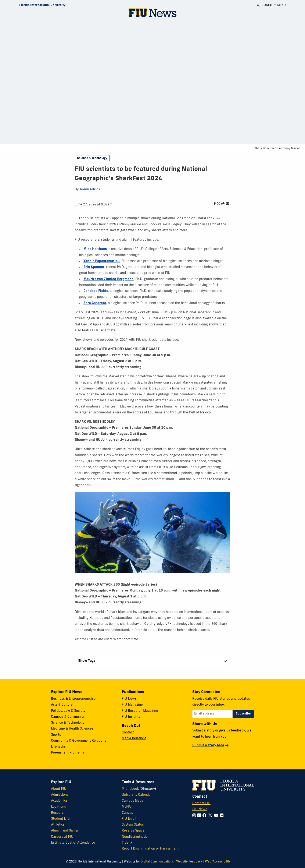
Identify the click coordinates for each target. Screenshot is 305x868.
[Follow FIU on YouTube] (217, 816)
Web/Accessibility (218, 862)
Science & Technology (92, 158)
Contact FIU (201, 803)
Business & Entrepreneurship (73, 699)
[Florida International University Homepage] (42, 5)
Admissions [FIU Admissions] (60, 795)
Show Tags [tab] (87, 661)
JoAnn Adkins (90, 190)
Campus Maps (132, 801)
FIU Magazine (132, 705)
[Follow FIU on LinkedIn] (200, 816)
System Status (133, 825)
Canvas (127, 813)
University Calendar (137, 795)
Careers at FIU (62, 837)
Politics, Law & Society (68, 711)
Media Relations (134, 738)
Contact (128, 733)
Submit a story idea (208, 745)
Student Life (60, 819)
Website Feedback (189, 862)
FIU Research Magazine (140, 711)
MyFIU (127, 807)
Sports (56, 735)
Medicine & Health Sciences (72, 729)
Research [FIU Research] (58, 813)
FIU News (129, 699)
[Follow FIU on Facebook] (205, 816)
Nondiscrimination (136, 837)
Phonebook (130, 789)
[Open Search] (265, 5)
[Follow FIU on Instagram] (195, 816)
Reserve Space (133, 831)
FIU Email (129, 819)
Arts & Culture (62, 705)
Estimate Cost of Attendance (73, 843)
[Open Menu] (280, 5)
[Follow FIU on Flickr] (223, 816)
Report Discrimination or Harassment (150, 849)
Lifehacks (58, 747)
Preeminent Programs (68, 753)
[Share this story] (222, 204)
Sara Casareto (95, 303)
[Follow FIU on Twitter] (211, 816)
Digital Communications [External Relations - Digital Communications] (157, 862)
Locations (58, 807)
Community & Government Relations (79, 741)
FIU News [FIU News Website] (200, 809)
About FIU (59, 789)
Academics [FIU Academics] (59, 801)
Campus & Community (68, 717)
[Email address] (212, 714)
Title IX (127, 843)
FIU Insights (131, 717)
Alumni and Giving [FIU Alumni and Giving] (65, 831)
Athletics (58, 825)
